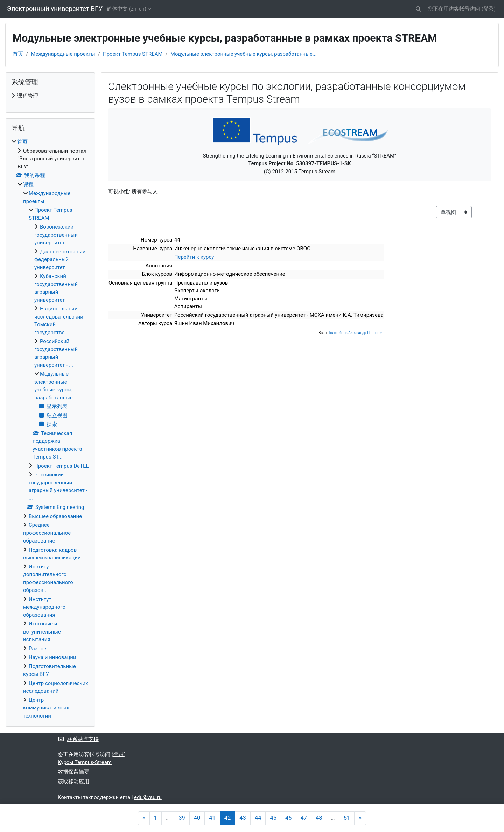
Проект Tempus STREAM (133, 54)
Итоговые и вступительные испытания (42, 632)
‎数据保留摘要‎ (73, 772)
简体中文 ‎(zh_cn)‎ (127, 9)
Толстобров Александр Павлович (356, 333)
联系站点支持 (78, 739)
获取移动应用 (73, 782)
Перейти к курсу (194, 257)
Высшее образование (55, 516)
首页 (18, 54)
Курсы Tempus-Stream (85, 762)
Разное (37, 649)
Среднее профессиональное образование (47, 533)
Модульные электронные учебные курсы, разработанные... (244, 54)
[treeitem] (50, 96)
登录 (489, 9)
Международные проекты (63, 54)
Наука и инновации (52, 657)
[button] (418, 9)
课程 (28, 184)
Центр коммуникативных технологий (46, 708)
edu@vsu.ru (148, 797)
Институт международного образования (44, 607)
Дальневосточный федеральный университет (60, 260)
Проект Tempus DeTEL (62, 466)
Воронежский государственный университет (56, 235)
